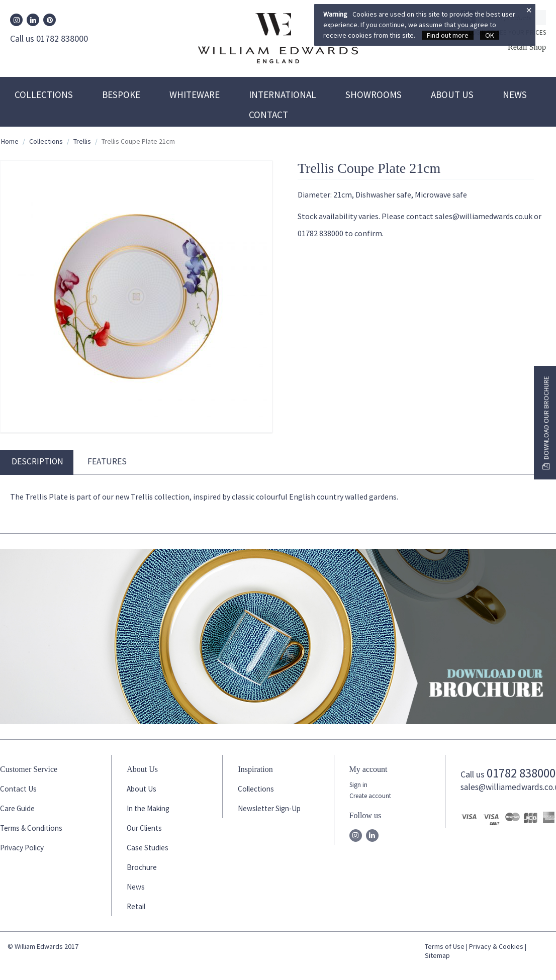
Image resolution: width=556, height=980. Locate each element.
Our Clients (144, 828)
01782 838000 (521, 773)
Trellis (82, 141)
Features (107, 461)
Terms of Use (445, 946)
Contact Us (18, 789)
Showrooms (374, 94)
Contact (268, 115)
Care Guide (17, 808)
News (515, 94)
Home (10, 141)
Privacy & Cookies (496, 946)
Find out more (448, 35)
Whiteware (195, 94)
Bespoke (121, 94)
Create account (370, 796)
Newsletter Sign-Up (269, 808)
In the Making (148, 808)
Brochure (142, 867)
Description (37, 461)
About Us (452, 94)
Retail (136, 906)
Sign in (358, 785)
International (283, 94)
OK (490, 35)
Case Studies (148, 848)
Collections (44, 94)
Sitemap (437, 955)
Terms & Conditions (31, 828)
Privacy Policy (22, 848)
